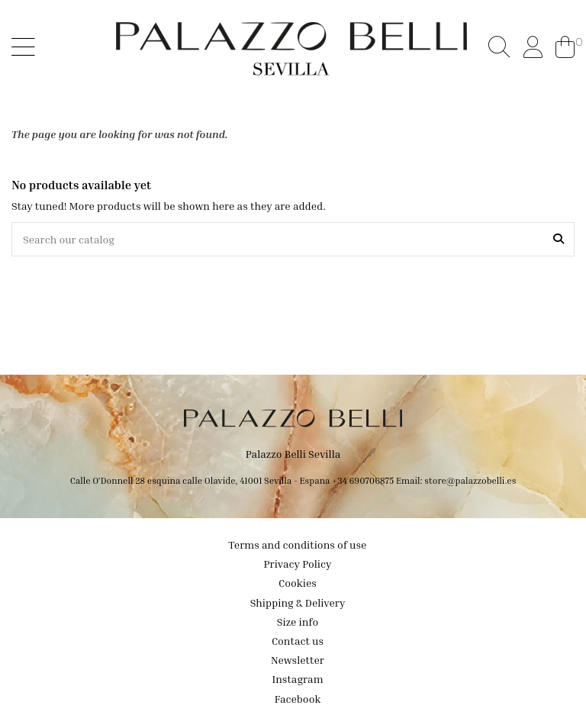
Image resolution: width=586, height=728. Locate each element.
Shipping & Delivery (298, 602)
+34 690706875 (363, 480)
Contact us (298, 641)
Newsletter (298, 660)
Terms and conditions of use (298, 544)
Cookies (298, 583)
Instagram (297, 679)
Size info (298, 622)
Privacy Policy (298, 564)
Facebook (298, 699)
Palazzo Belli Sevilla (293, 454)
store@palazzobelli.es (470, 480)
